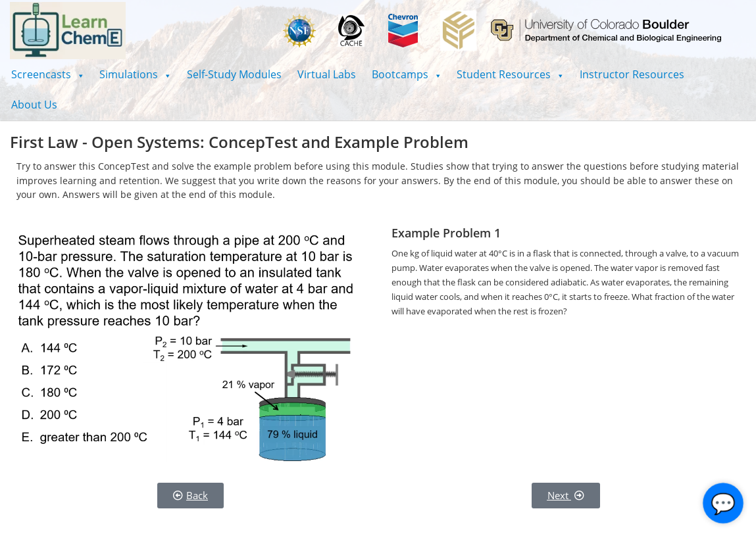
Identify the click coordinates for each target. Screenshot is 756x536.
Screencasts (48, 74)
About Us (34, 105)
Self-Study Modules (234, 74)
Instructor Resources (632, 74)
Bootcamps (407, 74)
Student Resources (510, 74)
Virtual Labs (327, 74)
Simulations (135, 74)
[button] (48, 74)
